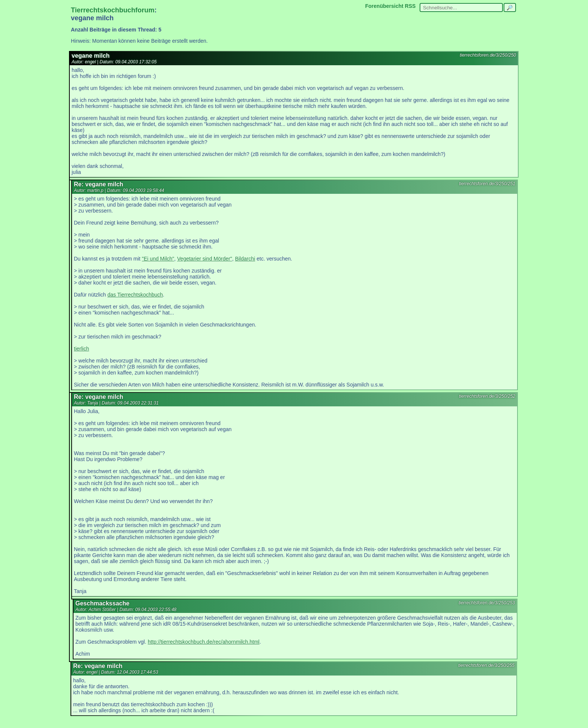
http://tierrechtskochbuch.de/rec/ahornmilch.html (204, 642)
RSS (410, 6)
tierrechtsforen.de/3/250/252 (487, 396)
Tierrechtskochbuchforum (113, 10)
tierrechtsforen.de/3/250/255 (486, 665)
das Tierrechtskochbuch (135, 295)
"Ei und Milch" (158, 259)
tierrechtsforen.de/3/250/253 (487, 603)
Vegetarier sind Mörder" (205, 259)
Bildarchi (245, 259)
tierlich (81, 349)
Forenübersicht (384, 6)
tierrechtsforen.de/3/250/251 (487, 184)
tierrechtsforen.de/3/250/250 (488, 55)
